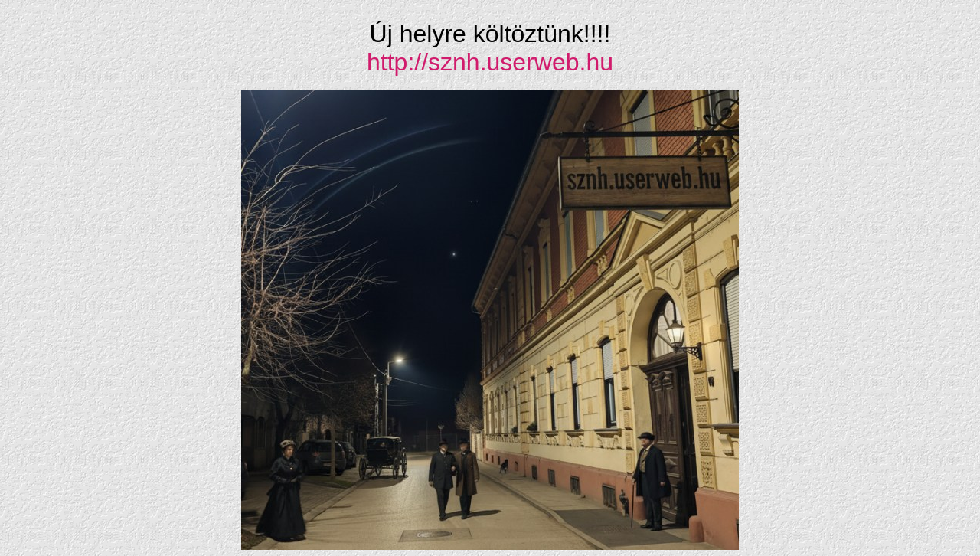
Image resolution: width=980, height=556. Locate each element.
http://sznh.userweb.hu (490, 62)
